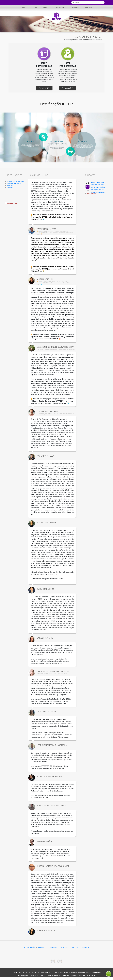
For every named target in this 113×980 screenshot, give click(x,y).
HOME (24, 8)
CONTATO (89, 8)
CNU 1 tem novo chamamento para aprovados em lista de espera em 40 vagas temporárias (98, 187)
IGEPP (35, 8)
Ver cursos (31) (68, 88)
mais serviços (12, 203)
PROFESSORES (61, 8)
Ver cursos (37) (44, 88)
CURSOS (46, 8)
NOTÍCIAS (75, 8)
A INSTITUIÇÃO (30, 947)
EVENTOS (9, 188)
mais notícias (91, 193)
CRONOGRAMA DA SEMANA (14, 181)
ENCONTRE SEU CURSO (13, 183)
